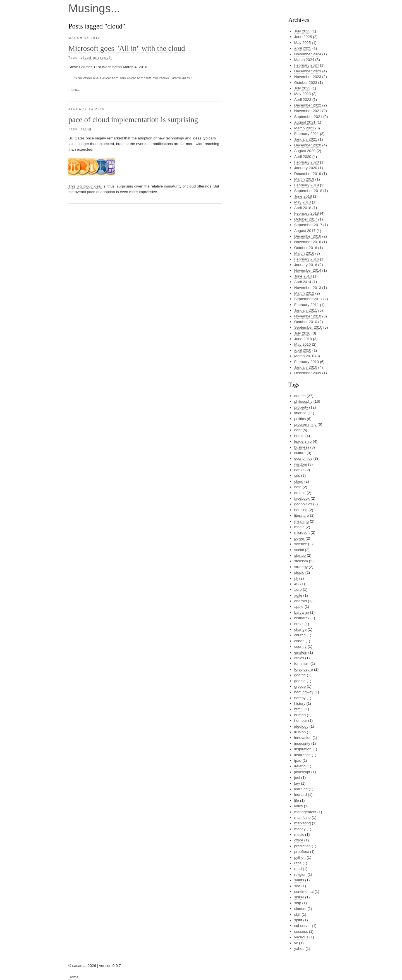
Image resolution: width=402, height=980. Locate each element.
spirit (298, 920)
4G (297, 584)
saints (299, 880)
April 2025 (303, 48)
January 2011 (306, 310)
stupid (299, 572)
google (300, 681)
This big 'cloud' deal (85, 186)
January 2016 (306, 265)
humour (301, 721)
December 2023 (308, 71)
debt (298, 430)
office (299, 840)
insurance (302, 755)
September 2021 (308, 117)
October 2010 (306, 322)
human (300, 715)
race (298, 863)
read (298, 869)
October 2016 (306, 248)
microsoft (103, 58)
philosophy (303, 401)
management (305, 812)
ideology (301, 726)
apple (299, 607)
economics (303, 458)
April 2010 (303, 350)
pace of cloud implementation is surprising (133, 120)
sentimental (304, 892)
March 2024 (304, 60)
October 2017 (306, 219)
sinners (300, 909)
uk (296, 578)
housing (301, 510)
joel (297, 778)
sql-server (303, 926)
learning (301, 789)
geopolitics (303, 504)
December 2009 (308, 373)
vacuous (301, 937)
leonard (301, 795)
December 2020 (308, 145)
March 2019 (304, 179)
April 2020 (303, 157)
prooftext (302, 852)
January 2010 (306, 367)
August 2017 (305, 231)
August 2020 (305, 151)
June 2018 (303, 196)
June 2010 (303, 339)
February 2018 (307, 213)
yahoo (299, 949)
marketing (303, 823)
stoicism (301, 561)
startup (300, 555)
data (298, 487)
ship (298, 903)
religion (300, 875)
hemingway (304, 692)
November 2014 (308, 270)
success (301, 932)
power (299, 538)
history (300, 703)
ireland (300, 766)
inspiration (303, 749)
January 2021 (306, 139)
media (299, 527)
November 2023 (308, 77)
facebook (302, 498)
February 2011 (307, 305)
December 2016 (308, 236)
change (301, 629)
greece (300, 686)
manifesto (302, 818)
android (301, 601)
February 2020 (307, 162)
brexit (299, 624)
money (300, 829)
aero (298, 589)
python (300, 857)
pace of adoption (101, 192)
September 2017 (308, 225)
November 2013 (308, 288)
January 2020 (306, 168)
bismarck (302, 618)
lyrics (299, 806)
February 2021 (307, 134)
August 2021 (305, 122)
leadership (303, 441)
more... (74, 90)
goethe (300, 675)
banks (299, 470)
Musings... (94, 8)
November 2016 (308, 242)
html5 (299, 709)
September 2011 (308, 299)
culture (300, 453)
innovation (303, 738)
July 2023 (302, 88)
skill (297, 914)
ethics (299, 658)
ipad (298, 760)
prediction (302, 846)
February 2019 (307, 185)
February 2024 (307, 65)
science (301, 544)
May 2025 (303, 43)
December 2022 (308, 105)
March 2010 (304, 356)
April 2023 (303, 100)
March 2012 (304, 293)
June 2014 (303, 276)
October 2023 (306, 83)
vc (296, 943)
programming (305, 424)
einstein (301, 652)
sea (297, 886)
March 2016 (304, 253)
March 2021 (304, 128)
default (300, 493)
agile (298, 595)
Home (73, 977)
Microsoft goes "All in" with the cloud (127, 48)
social (299, 550)
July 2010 (302, 333)
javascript (302, 772)
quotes (300, 396)
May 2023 (303, 94)
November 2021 (308, 111)
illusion (300, 732)
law (297, 783)
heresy (300, 698)
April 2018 (303, 208)
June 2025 (303, 37)
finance (300, 413)
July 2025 (302, 31)
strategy (301, 567)
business (302, 447)
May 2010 (303, 344)
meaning (301, 521)
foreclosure (304, 669)
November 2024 (308, 54)
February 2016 (307, 259)
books (299, 436)
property (301, 407)
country (301, 646)
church (300, 635)
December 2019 (308, 174)
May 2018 (303, 202)
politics (300, 419)
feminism (302, 664)
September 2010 (308, 327)
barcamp (302, 612)
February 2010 (307, 362)
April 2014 (303, 282)
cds (297, 475)
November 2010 (308, 316)
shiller (299, 897)
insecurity (302, 743)
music (299, 835)
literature (302, 515)
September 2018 (308, 191)
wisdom (301, 464)
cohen (299, 641)
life (297, 800)
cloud (86, 58)
